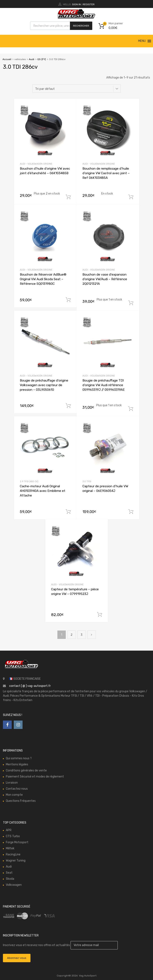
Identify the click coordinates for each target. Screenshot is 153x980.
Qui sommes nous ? (19, 758)
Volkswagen (14, 885)
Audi (32, 59)
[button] (142, 41)
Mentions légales (17, 764)
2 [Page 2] (71, 635)
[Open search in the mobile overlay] (61, 26)
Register (89, 4)
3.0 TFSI (87, 482)
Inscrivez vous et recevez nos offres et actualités (60, 945)
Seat (9, 873)
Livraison (12, 783)
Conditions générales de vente (26, 770)
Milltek (10, 848)
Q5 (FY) (42, 59)
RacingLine (13, 854)
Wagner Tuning (16, 861)
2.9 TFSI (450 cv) (29, 482)
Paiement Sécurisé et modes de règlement (35, 777)
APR (9, 830)
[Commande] (76, 89)
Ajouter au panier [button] (68, 197)
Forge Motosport (17, 842)
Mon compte (14, 795)
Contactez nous (17, 789)
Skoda (10, 879)
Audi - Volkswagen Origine (36, 164)
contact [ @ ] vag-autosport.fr (30, 686)
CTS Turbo (13, 836)
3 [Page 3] (82, 635)
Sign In (76, 4)
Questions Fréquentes (21, 801)
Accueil (7, 59)
